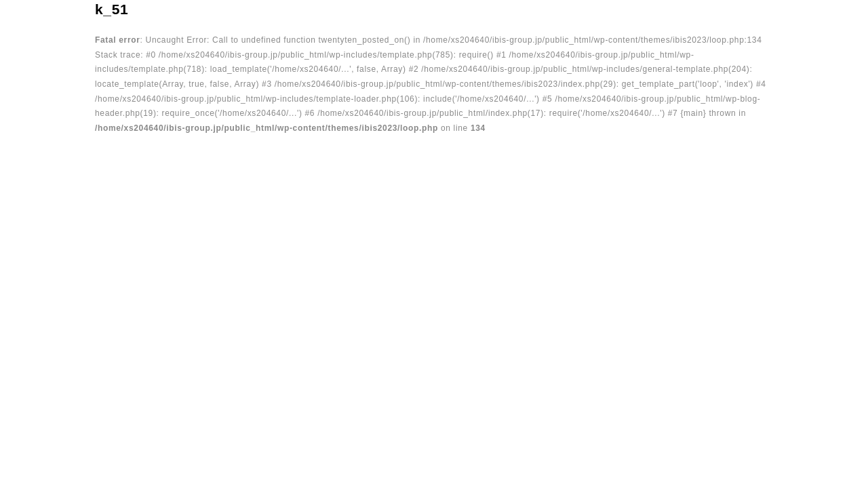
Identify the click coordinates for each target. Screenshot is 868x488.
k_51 (112, 9)
